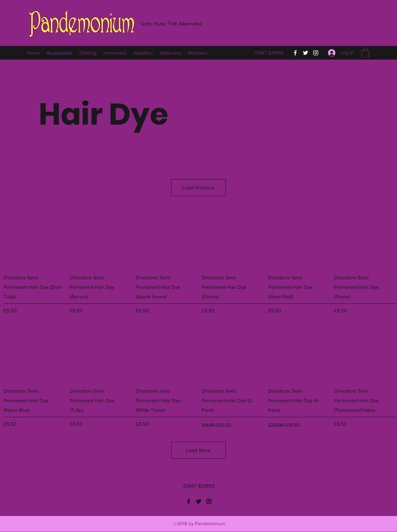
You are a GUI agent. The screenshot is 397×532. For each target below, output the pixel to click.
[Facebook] (295, 53)
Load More (198, 450)
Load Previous (198, 187)
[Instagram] (316, 53)
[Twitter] (305, 53)
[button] (365, 53)
